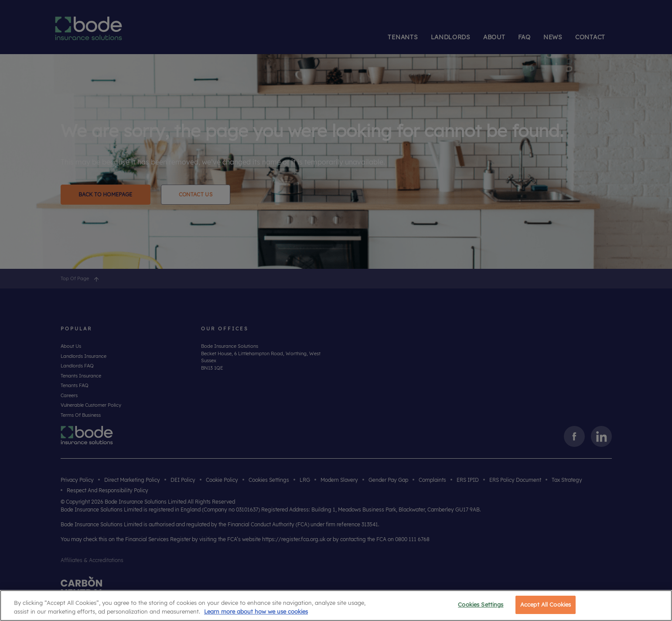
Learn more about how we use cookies (256, 611)
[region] (336, 606)
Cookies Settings (481, 604)
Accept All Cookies (546, 604)
